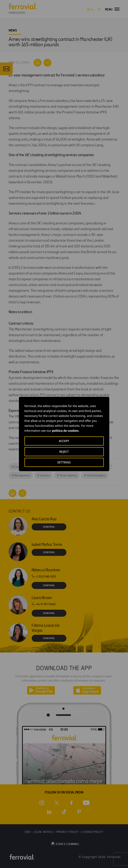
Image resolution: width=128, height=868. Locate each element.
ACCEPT (64, 441)
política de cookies (65, 431)
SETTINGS (64, 462)
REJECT (64, 452)
